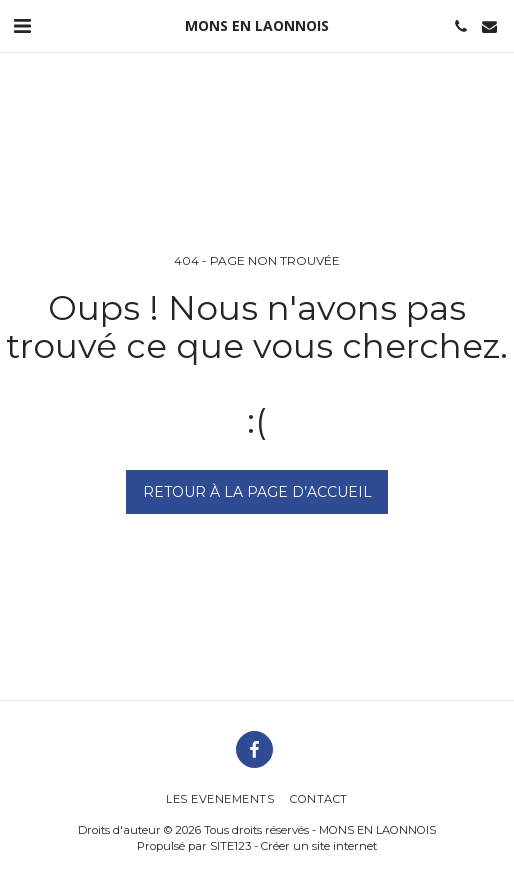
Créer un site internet (319, 846)
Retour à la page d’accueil (257, 492)
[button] (22, 26)
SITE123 (230, 846)
